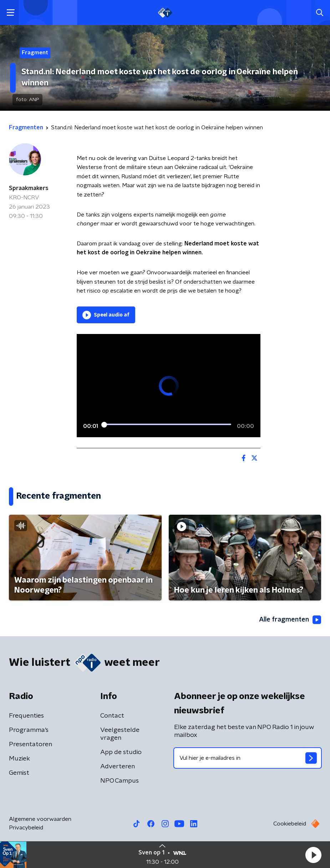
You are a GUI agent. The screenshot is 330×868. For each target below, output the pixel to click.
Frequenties (26, 716)
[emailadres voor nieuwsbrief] (248, 758)
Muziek (19, 759)
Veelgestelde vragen (120, 734)
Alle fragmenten (290, 620)
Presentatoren (31, 744)
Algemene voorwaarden (40, 819)
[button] (313, 855)
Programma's (29, 730)
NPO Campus (120, 781)
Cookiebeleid (290, 824)
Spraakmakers (29, 188)
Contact (112, 716)
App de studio (121, 752)
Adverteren (118, 767)
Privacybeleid (26, 828)
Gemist (19, 773)
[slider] (167, 425)
